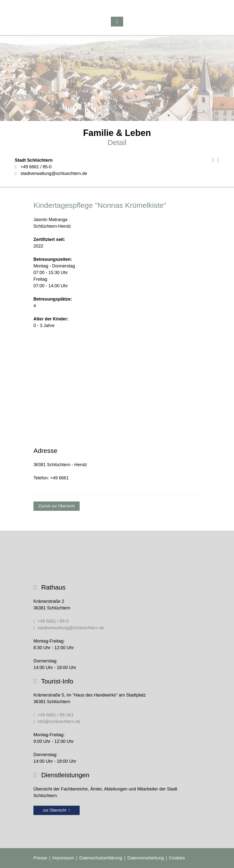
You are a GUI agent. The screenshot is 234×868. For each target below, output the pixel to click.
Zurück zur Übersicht (57, 506)
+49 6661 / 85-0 (36, 167)
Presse (40, 858)
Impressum (63, 858)
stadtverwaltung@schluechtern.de (54, 173)
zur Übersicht (57, 810)
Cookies (177, 858)
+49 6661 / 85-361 (56, 715)
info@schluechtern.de (59, 722)
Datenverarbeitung (146, 858)
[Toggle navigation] (117, 22)
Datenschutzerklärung (101, 858)
